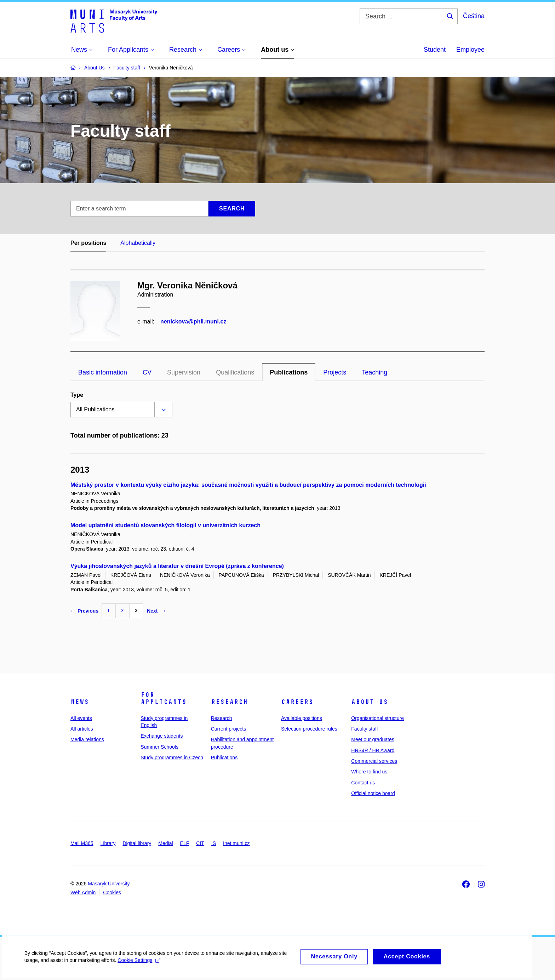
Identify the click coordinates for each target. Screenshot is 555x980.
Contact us (363, 783)
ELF (185, 843)
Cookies (112, 892)
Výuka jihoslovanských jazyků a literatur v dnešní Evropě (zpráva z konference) (177, 566)
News (80, 702)
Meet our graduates (373, 739)
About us (370, 702)
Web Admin (83, 892)
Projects (335, 372)
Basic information (103, 372)
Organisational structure (377, 718)
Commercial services (374, 761)
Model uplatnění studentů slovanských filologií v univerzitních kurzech (165, 525)
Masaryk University (109, 884)
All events (81, 718)
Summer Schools (159, 747)
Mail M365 (82, 843)
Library (108, 843)
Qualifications (235, 372)
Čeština (474, 16)
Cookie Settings (140, 964)
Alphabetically (138, 243)
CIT (200, 843)
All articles (82, 729)
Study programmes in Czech (172, 757)
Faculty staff (364, 729)
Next (156, 611)
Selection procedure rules (309, 729)
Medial (165, 843)
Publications (289, 372)
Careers (297, 702)
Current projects (229, 729)
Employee (470, 50)
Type (77, 395)
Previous (84, 611)
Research (229, 702)
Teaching (374, 372)
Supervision (184, 372)
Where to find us (369, 772)
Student (435, 50)
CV (147, 372)
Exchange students (162, 736)
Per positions (88, 243)
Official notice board (373, 793)
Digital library (137, 843)
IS (214, 843)
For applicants (164, 698)
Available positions (302, 718)
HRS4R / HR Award (373, 750)
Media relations (87, 739)
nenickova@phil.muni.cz (193, 322)
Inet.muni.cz (236, 843)
